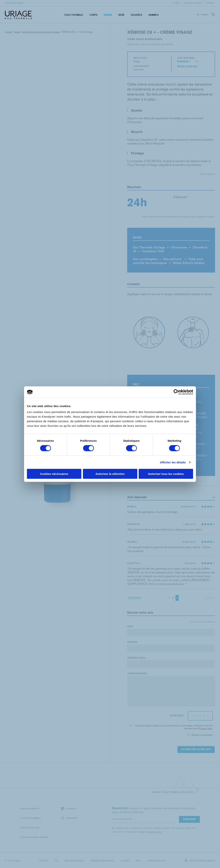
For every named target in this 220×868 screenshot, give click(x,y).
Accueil (8, 32)
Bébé (121, 15)
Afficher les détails (173, 462)
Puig (138, 861)
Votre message (137, 674)
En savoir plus (205, 728)
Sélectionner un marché (200, 860)
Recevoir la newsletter (200, 735)
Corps (93, 15)
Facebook (69, 809)
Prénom (132, 642)
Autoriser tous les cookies (166, 474)
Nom (130, 626)
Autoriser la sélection (110, 474)
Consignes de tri (156, 861)
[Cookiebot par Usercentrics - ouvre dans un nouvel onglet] (176, 392)
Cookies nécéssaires (54, 474)
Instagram (69, 818)
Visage (108, 15)
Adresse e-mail (137, 658)
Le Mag (176, 3)
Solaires (136, 15)
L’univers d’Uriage (14, 3)
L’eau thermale (74, 15)
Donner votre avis (187, 66)
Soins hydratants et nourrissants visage (41, 32)
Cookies (125, 861)
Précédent (134, 598)
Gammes (153, 15)
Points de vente (194, 3)
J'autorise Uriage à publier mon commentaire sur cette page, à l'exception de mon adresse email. (171, 727)
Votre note (177, 716)
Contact (211, 3)
